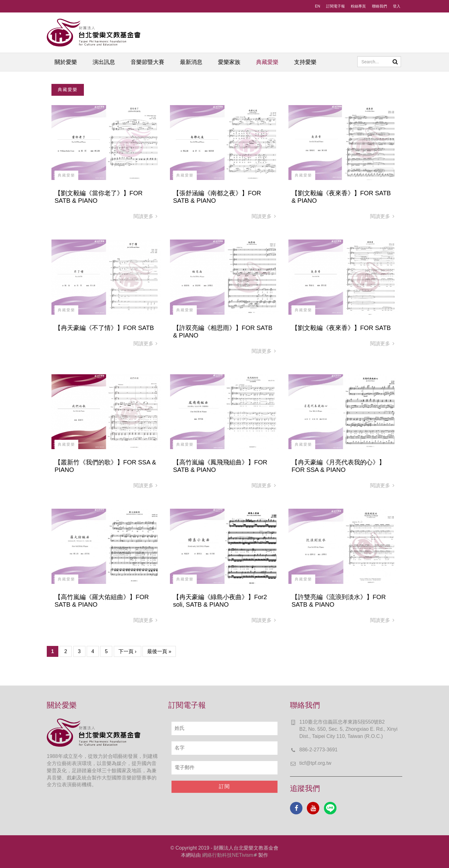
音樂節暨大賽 (147, 62)
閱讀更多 (145, 216)
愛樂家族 (229, 62)
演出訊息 (104, 62)
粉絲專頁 (358, 6)
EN (318, 6)
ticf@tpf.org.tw (315, 763)
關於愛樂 (66, 62)
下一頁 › (128, 651)
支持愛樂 (305, 62)
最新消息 (191, 62)
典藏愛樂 (267, 62)
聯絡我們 (379, 6)
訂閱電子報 (336, 6)
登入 (397, 6)
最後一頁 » (159, 651)
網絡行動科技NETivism (229, 855)
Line (330, 808)
